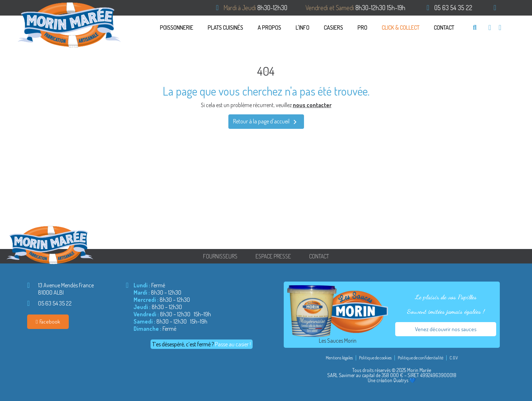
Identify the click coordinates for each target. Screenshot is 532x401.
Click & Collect (401, 28)
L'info (303, 28)
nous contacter (312, 105)
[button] (475, 27)
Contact (444, 28)
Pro (362, 28)
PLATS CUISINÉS (225, 28)
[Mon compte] (500, 28)
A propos (269, 28)
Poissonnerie (177, 28)
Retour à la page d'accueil (266, 122)
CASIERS (333, 28)
